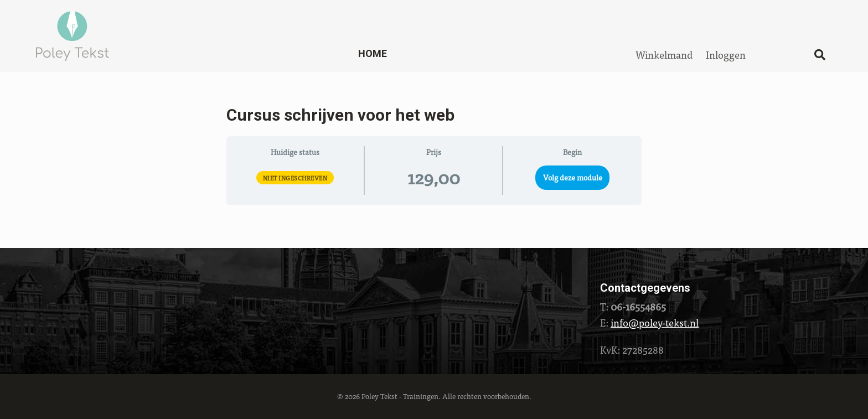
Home (373, 53)
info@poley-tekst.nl (655, 322)
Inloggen (726, 55)
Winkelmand (664, 55)
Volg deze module (573, 177)
